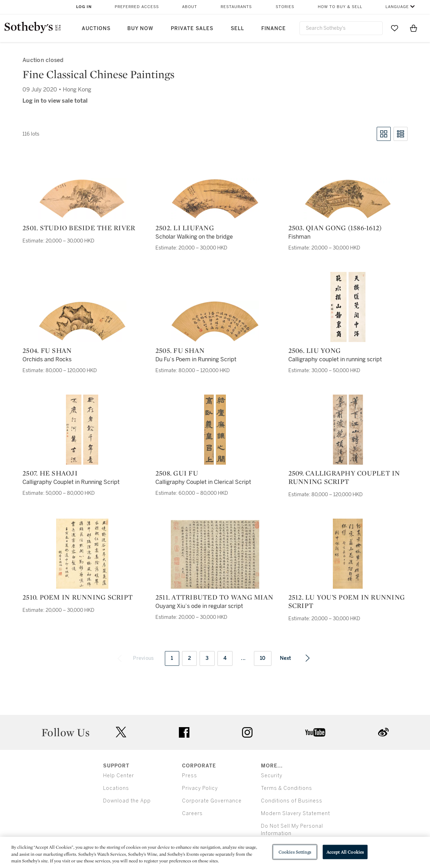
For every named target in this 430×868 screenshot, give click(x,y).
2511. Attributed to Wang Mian (214, 597)
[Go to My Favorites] (395, 28)
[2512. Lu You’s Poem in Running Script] (348, 554)
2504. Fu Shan (47, 350)
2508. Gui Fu (177, 473)
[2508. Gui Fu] (215, 430)
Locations (116, 788)
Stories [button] (285, 7)
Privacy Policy (200, 788)
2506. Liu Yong (315, 350)
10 (263, 658)
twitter (121, 732)
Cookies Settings (295, 852)
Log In (84, 7)
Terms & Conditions (287, 788)
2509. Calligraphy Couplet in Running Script (344, 477)
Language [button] (397, 7)
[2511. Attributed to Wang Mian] (215, 554)
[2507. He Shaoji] (82, 430)
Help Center (119, 776)
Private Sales (192, 29)
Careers (192, 814)
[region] (215, 852)
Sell (237, 29)
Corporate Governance (212, 801)
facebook (184, 732)
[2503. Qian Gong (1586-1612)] (348, 199)
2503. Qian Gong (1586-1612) (335, 228)
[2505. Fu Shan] (215, 321)
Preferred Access (137, 7)
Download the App (127, 801)
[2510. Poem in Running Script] (82, 554)
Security (272, 776)
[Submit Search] (375, 28)
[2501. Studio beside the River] (82, 199)
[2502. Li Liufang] (215, 199)
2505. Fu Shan (180, 350)
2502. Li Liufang (185, 228)
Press (190, 776)
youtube (315, 732)
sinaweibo (383, 732)
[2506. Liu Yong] (348, 307)
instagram (247, 732)
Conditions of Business (292, 801)
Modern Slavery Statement (295, 814)
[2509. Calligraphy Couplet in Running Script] (348, 430)
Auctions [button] (96, 29)
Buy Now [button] (140, 29)
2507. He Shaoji (50, 473)
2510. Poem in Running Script (78, 597)
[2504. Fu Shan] (82, 321)
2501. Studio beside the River (79, 228)
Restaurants (236, 7)
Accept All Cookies (345, 852)
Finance (274, 29)
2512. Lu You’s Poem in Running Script (347, 601)
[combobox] (341, 28)
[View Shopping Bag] (414, 28)
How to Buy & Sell (340, 7)
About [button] (190, 7)
